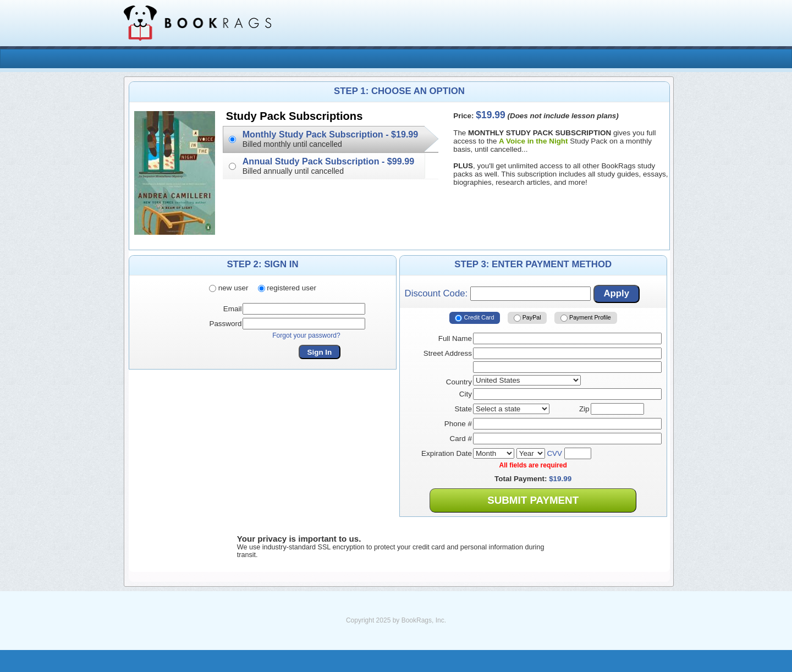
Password (225, 324)
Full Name (455, 338)
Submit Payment (533, 500)
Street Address (448, 353)
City (466, 394)
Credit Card (474, 318)
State (463, 409)
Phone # (458, 424)
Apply (616, 293)
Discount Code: (498, 294)
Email (233, 309)
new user (229, 288)
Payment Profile (586, 318)
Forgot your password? (306, 335)
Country (459, 382)
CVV (554, 453)
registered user (287, 288)
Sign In (320, 352)
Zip (584, 409)
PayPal (527, 318)
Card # (461, 439)
